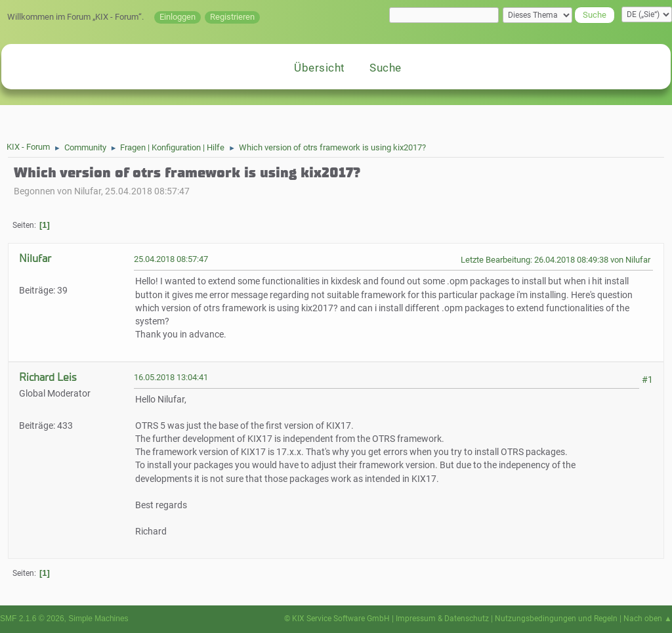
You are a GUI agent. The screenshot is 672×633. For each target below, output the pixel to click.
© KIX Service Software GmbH (337, 619)
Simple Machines (98, 619)
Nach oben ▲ (648, 619)
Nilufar (35, 258)
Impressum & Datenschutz (442, 619)
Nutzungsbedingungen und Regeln (556, 619)
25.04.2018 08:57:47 (171, 259)
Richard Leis (48, 377)
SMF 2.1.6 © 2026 (32, 619)
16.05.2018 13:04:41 (171, 377)
